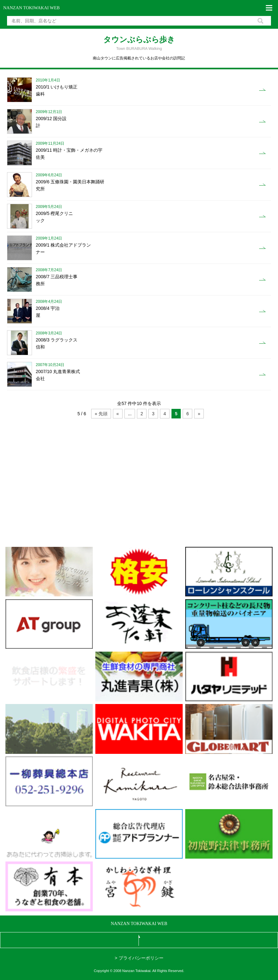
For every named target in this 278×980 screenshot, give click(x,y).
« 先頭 (101, 414)
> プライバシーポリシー (139, 958)
